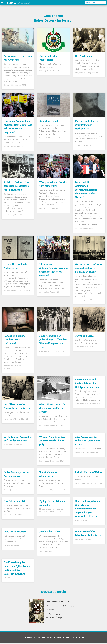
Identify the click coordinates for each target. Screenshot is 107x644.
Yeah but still (80, 639)
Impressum (50, 639)
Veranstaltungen (56, 619)
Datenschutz (61, 639)
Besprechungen (56, 615)
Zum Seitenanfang (29, 639)
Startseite (41, 639)
